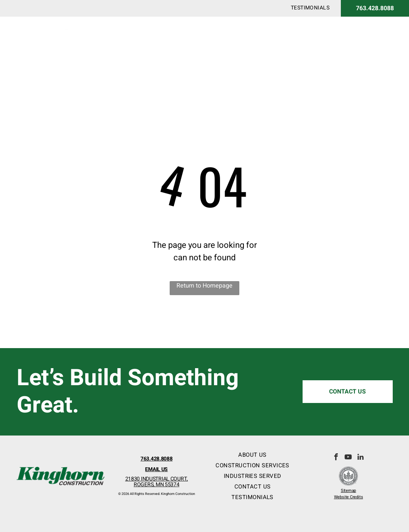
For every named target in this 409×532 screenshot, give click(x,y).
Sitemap (348, 491)
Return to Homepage (204, 286)
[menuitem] (310, 8)
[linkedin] (361, 458)
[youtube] (348, 458)
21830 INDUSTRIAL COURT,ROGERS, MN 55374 (157, 482)
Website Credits (349, 497)
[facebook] (336, 458)
